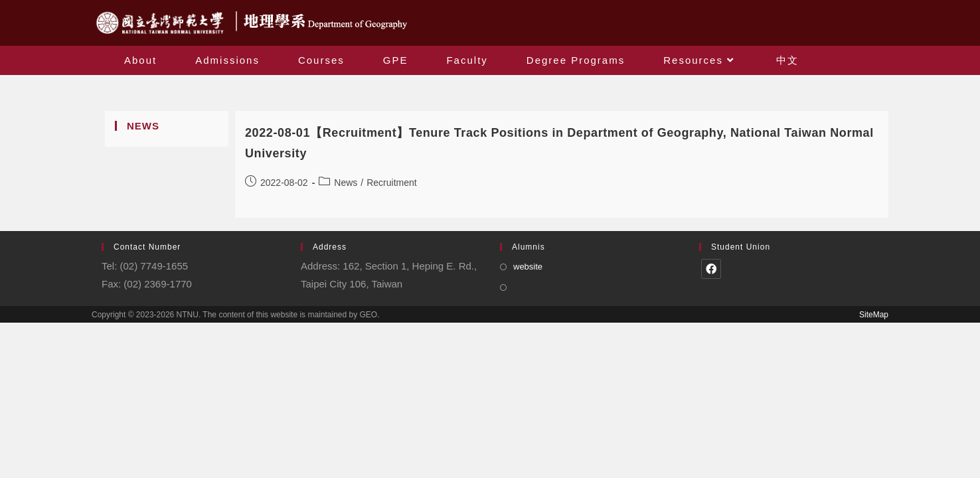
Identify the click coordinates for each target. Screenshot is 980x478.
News (346, 183)
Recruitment (391, 183)
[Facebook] (711, 269)
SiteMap (874, 315)
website (528, 267)
